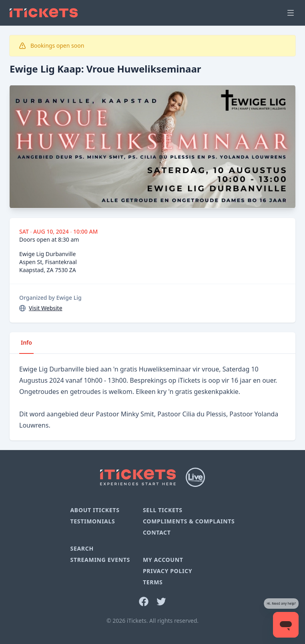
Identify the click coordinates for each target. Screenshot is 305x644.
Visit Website (46, 308)
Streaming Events (100, 560)
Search (82, 548)
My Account (163, 560)
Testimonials (92, 521)
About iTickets (95, 510)
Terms (153, 582)
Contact (157, 532)
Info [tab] (26, 342)
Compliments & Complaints (189, 521)
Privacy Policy (168, 571)
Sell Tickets (163, 510)
